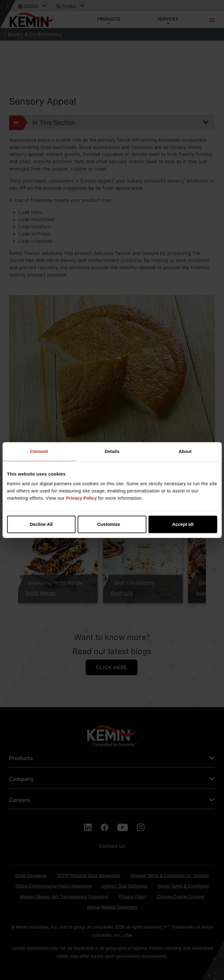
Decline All (41, 524)
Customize (112, 524)
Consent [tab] (39, 451)
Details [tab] (112, 451)
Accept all (183, 524)
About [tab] (185, 451)
